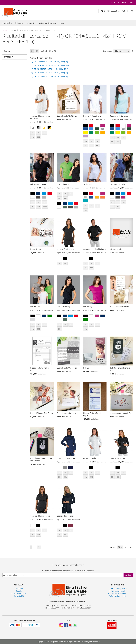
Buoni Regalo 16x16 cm (119, 307)
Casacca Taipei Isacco (66, 516)
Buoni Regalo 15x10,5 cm (67, 116)
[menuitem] (7, 23)
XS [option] (86, 141)
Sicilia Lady (88, 184)
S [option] (33, 133)
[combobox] (114, 11)
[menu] (68, 23)
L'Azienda (19, 588)
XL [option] (33, 137)
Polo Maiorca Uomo (38, 184)
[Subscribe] (128, 575)
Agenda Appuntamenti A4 (120, 413)
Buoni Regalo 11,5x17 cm (67, 368)
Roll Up (86, 368)
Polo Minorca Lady (117, 184)
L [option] (44, 133)
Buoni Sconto (36, 249)
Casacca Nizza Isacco (118, 458)
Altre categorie (116, 249)
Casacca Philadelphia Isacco (95, 249)
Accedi (114, 2)
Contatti (19, 591)
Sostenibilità (19, 596)
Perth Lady (88, 307)
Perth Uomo (35, 307)
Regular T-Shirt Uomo (92, 116)
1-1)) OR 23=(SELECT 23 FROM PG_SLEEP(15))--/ (49, 69)
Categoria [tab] (8, 57)
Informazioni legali (117, 591)
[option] (33, 128)
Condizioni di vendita (117, 593)
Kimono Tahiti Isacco (65, 249)
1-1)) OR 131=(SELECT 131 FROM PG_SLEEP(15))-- (49, 73)
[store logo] (15, 12)
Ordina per (107, 51)
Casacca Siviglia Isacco (93, 458)
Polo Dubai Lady (63, 307)
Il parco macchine (19, 593)
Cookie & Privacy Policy (117, 588)
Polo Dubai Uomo (64, 184)
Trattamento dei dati (117, 596)
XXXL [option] (45, 207)
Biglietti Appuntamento (67, 413)
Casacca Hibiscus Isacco (40, 516)
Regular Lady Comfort (119, 116)
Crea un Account (127, 2)
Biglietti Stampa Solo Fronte (42, 413)
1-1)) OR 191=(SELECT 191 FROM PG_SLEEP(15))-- (49, 65)
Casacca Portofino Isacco (67, 458)
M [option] (39, 133)
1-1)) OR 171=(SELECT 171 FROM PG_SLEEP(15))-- (49, 76)
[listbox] (42, 128)
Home (5, 30)
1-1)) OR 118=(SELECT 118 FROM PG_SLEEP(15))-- (49, 62)
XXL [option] (39, 137)
